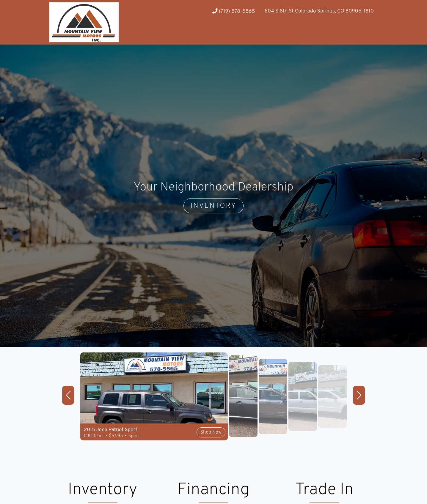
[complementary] (409, 486)
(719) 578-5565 (234, 11)
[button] (68, 395)
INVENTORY (214, 206)
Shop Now (211, 432)
